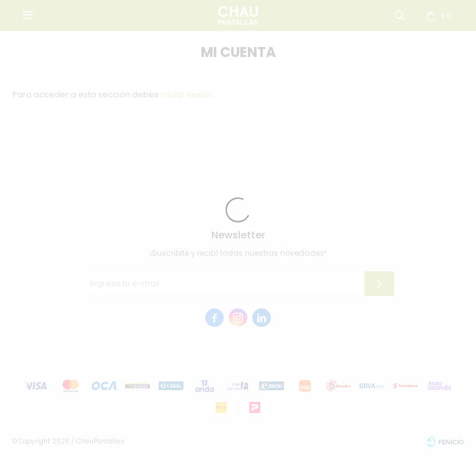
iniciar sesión (187, 94)
